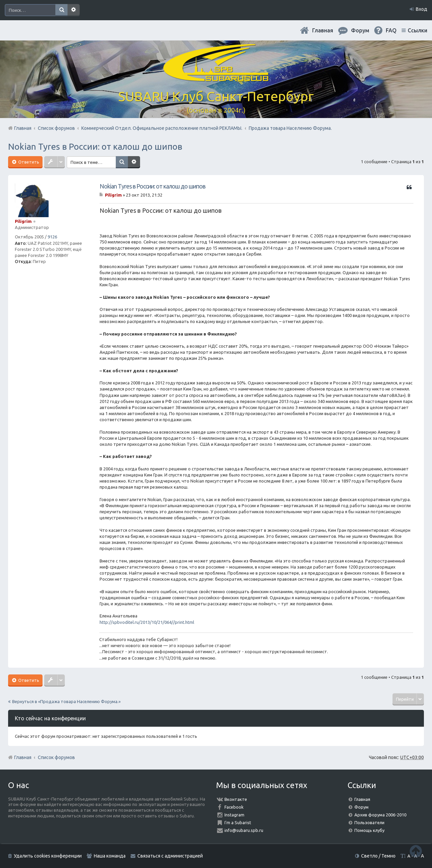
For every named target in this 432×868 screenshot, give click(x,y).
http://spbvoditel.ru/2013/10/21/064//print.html (147, 622)
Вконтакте (236, 799)
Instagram (234, 815)
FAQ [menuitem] (391, 30)
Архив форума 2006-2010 (380, 815)
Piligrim (23, 221)
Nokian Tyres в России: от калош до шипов (95, 147)
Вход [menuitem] (422, 9)
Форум (361, 807)
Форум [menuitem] (360, 30)
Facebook (234, 807)
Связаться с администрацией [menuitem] (170, 856)
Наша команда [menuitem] (110, 856)
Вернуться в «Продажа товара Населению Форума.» (66, 701)
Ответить (28, 162)
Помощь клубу (369, 830)
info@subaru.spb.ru (244, 830)
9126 (52, 237)
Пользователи (369, 822)
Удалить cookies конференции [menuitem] (48, 856)
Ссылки (417, 30)
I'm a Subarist (238, 822)
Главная (323, 30)
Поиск (61, 10)
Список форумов (56, 757)
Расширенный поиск (74, 10)
